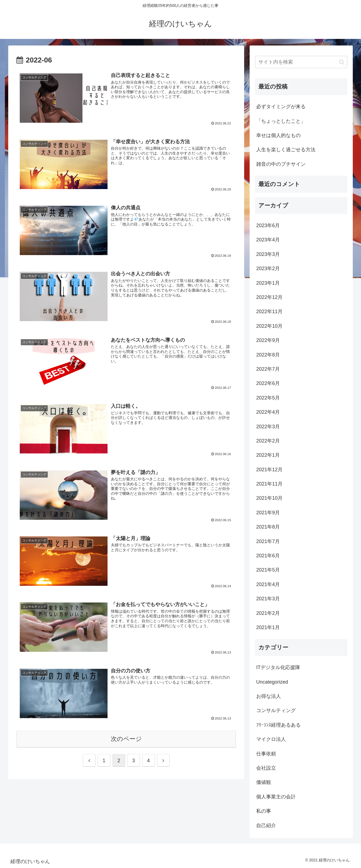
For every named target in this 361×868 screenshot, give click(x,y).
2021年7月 (268, 541)
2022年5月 (268, 398)
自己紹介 (266, 826)
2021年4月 (268, 584)
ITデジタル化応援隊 (278, 667)
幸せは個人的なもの (278, 135)
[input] (301, 62)
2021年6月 (268, 556)
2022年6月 (268, 383)
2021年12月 (269, 470)
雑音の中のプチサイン (281, 164)
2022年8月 (268, 355)
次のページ (126, 739)
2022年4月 (268, 412)
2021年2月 (268, 613)
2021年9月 (268, 513)
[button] (342, 62)
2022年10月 (269, 326)
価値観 (264, 782)
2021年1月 (268, 627)
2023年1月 (268, 283)
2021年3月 (268, 599)
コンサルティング (276, 710)
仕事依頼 (266, 754)
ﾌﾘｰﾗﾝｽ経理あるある (278, 725)
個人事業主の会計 (276, 797)
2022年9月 (268, 340)
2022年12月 (269, 297)
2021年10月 (269, 498)
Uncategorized (272, 682)
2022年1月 (268, 455)
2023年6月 (268, 225)
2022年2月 (268, 441)
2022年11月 (269, 312)
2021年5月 (268, 570)
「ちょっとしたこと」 (281, 121)
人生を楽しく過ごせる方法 (286, 150)
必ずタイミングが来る (281, 107)
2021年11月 (269, 484)
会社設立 (266, 768)
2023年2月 (268, 269)
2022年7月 (268, 369)
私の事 (264, 811)
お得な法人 (269, 696)
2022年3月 (268, 427)
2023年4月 (268, 240)
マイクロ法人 (271, 739)
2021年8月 (268, 527)
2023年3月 (268, 254)
